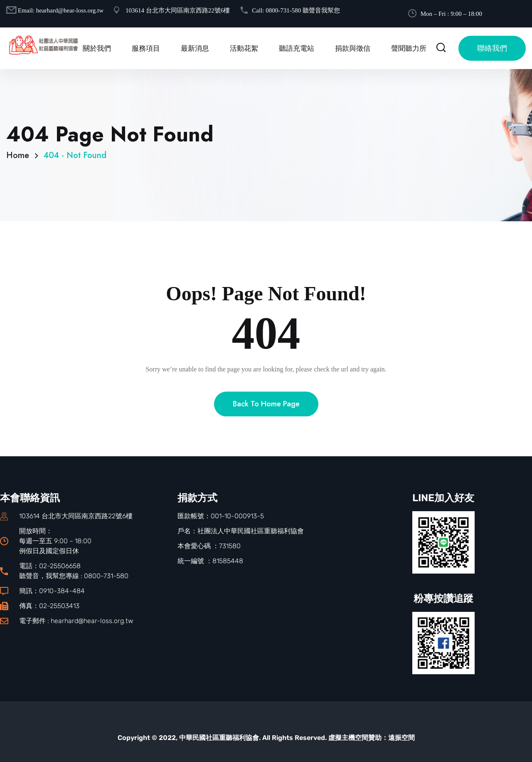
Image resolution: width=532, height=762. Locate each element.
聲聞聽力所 (409, 48)
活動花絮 (244, 48)
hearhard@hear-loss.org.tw (70, 10)
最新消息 (195, 48)
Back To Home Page (266, 421)
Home (20, 155)
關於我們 (97, 48)
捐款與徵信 (353, 48)
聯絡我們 (492, 48)
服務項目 (146, 48)
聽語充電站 (297, 48)
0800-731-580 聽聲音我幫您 (303, 10)
